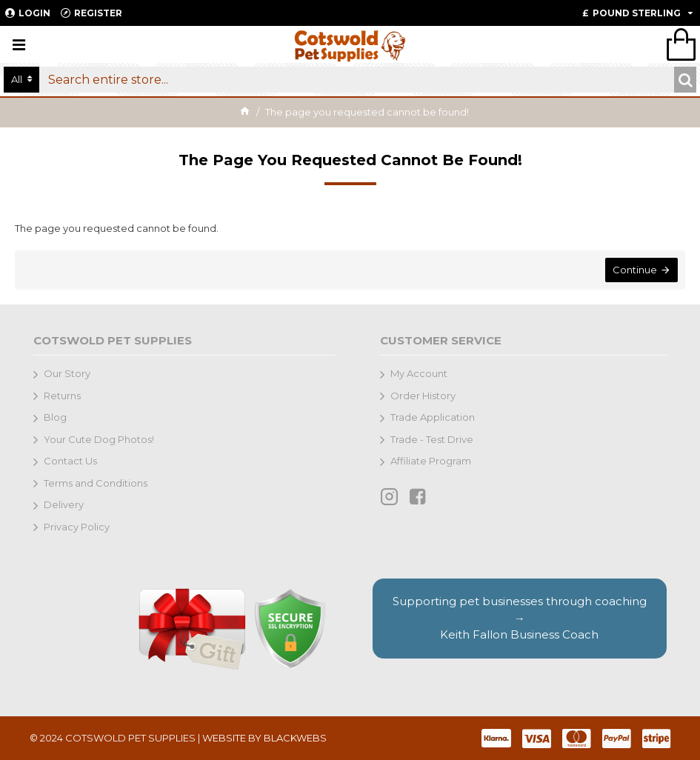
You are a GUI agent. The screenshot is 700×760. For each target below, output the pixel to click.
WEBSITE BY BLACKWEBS (264, 738)
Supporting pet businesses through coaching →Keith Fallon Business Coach (520, 618)
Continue (635, 270)
